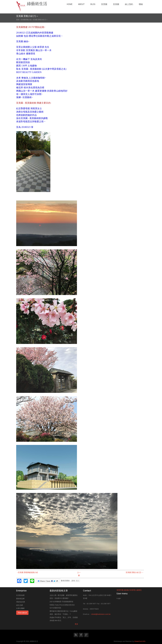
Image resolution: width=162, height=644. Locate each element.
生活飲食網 (20, 595)
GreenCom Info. (140, 641)
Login (119, 598)
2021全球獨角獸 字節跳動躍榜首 (61, 602)
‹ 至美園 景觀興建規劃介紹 (27, 572)
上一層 (79, 574)
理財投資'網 (21, 602)
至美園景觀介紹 (26, 20)
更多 (76, 624)
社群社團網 (20, 608)
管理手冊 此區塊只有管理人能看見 (129, 590)
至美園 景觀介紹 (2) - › (134, 572)
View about (22, 613)
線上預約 (129, 4)
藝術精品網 (20, 599)
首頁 (18, 20)
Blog (93, 4)
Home (70, 4)
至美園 (116, 4)
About (81, 4)
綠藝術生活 (37, 4)
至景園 (104, 4)
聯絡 (141, 4)
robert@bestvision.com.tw (101, 614)
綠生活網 (19, 605)
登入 (78, 581)
